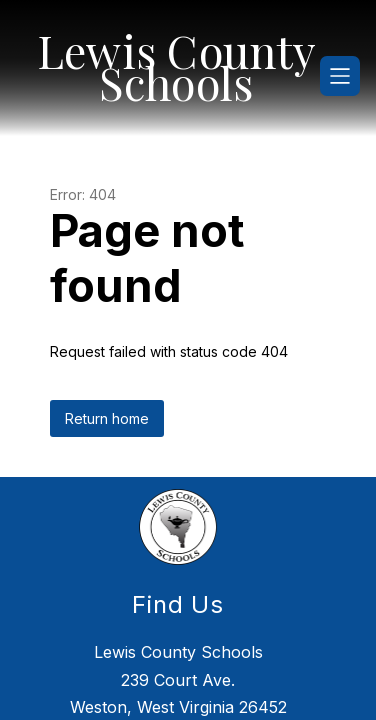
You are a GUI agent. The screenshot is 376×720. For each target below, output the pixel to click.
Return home (107, 405)
